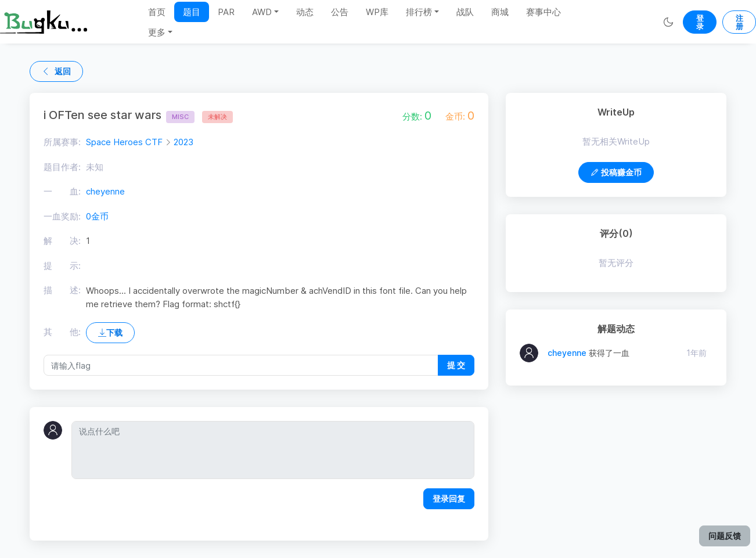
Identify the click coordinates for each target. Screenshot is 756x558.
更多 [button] (157, 32)
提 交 (456, 365)
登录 (700, 22)
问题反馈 (725, 536)
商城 (500, 12)
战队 (465, 12)
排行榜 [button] (419, 12)
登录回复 (449, 498)
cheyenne (105, 191)
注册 (739, 22)
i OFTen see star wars (119, 115)
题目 (192, 12)
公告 (340, 12)
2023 (183, 142)
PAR (226, 12)
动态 (305, 12)
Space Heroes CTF (124, 142)
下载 (110, 332)
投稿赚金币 (616, 172)
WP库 (377, 12)
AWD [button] (262, 12)
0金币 (97, 216)
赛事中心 (543, 12)
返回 (56, 71)
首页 (157, 12)
